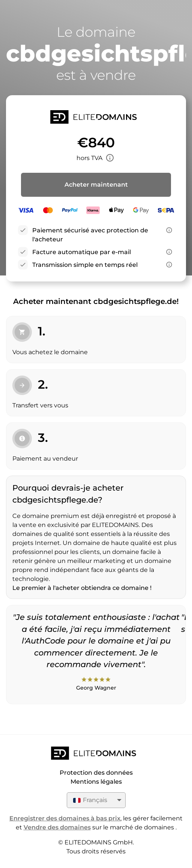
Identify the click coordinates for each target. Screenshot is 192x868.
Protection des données (96, 773)
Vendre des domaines (57, 827)
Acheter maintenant (96, 185)
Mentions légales (96, 782)
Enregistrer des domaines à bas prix (65, 818)
